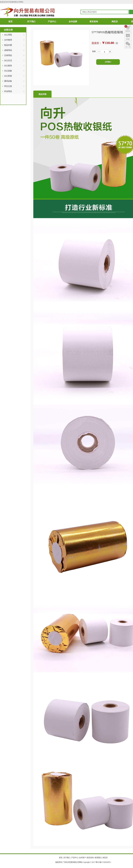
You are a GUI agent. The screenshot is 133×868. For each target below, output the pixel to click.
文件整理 (8, 40)
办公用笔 (8, 35)
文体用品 (8, 55)
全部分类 (8, 30)
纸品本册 (8, 45)
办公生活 (8, 61)
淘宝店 (115, 22)
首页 (10, 22)
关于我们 (31, 22)
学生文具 (8, 86)
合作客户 (82, 858)
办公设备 (8, 71)
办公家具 (8, 66)
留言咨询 (94, 22)
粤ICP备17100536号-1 (103, 862)
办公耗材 (8, 76)
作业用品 (8, 91)
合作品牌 (73, 22)
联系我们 (98, 858)
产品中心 (52, 22)
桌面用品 (8, 50)
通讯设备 (8, 81)
